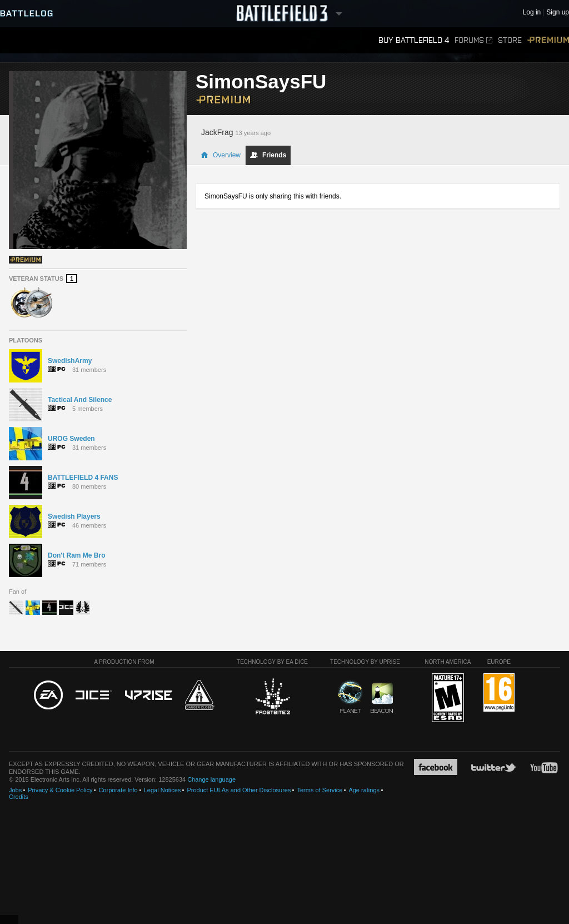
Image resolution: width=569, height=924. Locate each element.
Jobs (15, 790)
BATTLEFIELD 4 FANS (83, 478)
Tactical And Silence (80, 400)
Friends (268, 155)
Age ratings (364, 790)
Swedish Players (74, 516)
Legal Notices (163, 790)
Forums (473, 40)
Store (510, 40)
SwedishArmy (70, 361)
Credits (19, 797)
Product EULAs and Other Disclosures (239, 790)
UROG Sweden (71, 439)
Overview (221, 155)
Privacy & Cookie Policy (60, 790)
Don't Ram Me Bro (77, 555)
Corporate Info (118, 790)
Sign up (558, 13)
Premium (548, 40)
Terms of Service (320, 790)
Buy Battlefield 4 (414, 40)
